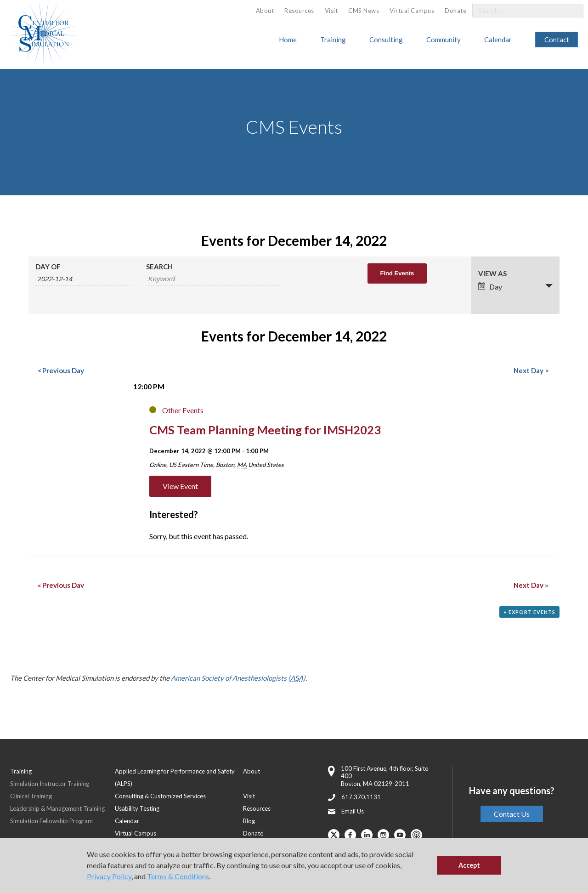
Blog (249, 821)
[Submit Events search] (397, 273)
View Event (180, 486)
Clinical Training (31, 796)
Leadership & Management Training (57, 808)
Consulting (386, 40)
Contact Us (512, 814)
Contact (557, 40)
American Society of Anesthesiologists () (238, 678)
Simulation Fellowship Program (51, 821)
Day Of (48, 267)
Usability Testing (137, 808)
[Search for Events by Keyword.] (213, 279)
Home (288, 40)
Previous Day (61, 370)
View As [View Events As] (492, 274)
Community (444, 40)
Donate (455, 11)
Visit (331, 11)
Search (159, 267)
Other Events (183, 410)
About (265, 11)
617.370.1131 (361, 797)
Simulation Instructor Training (50, 784)
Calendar (498, 40)
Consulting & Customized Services (160, 796)
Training (333, 40)
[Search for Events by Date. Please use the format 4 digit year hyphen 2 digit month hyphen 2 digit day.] (84, 279)
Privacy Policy (109, 876)
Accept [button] (469, 865)
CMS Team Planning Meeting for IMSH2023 (265, 430)
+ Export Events (529, 612)
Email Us (353, 811)
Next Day (531, 370)
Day (490, 287)
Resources (299, 11)
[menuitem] (265, 11)
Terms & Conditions (178, 876)
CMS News (364, 11)
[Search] (571, 11)
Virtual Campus (412, 11)
